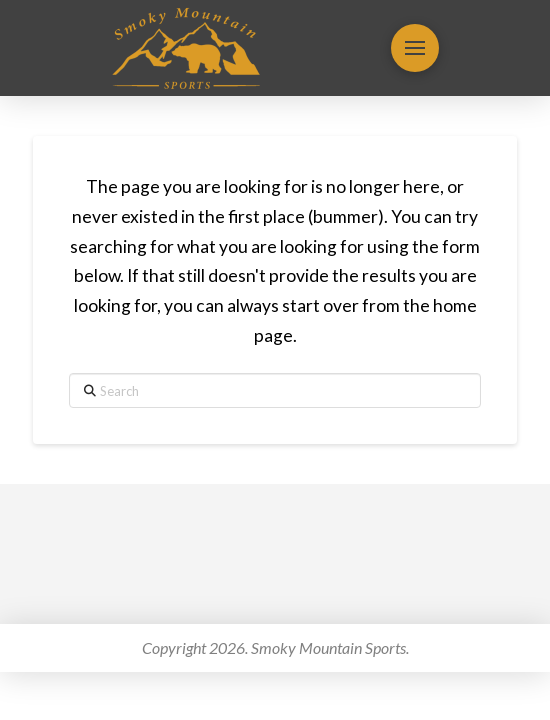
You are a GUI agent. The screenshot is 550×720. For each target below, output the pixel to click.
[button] (415, 48)
